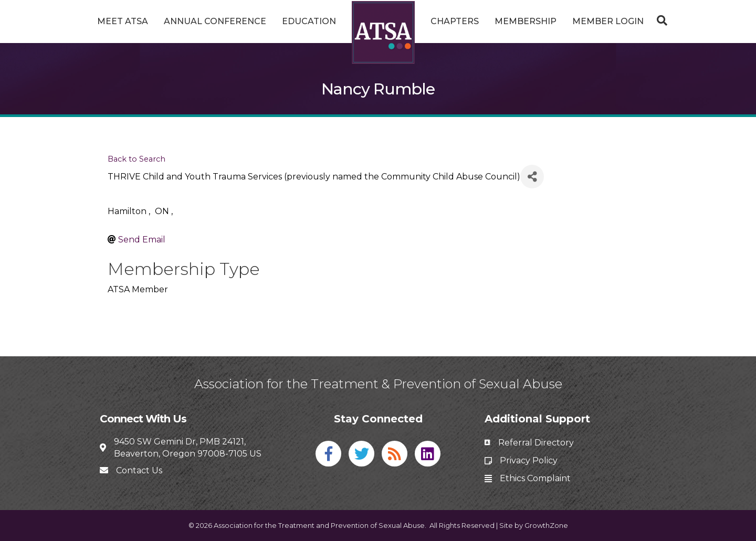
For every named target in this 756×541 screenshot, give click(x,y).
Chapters (455, 21)
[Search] (659, 20)
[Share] (532, 177)
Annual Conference (215, 21)
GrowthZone (546, 525)
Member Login (608, 21)
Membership (526, 21)
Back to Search (136, 159)
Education (309, 21)
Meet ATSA (123, 21)
